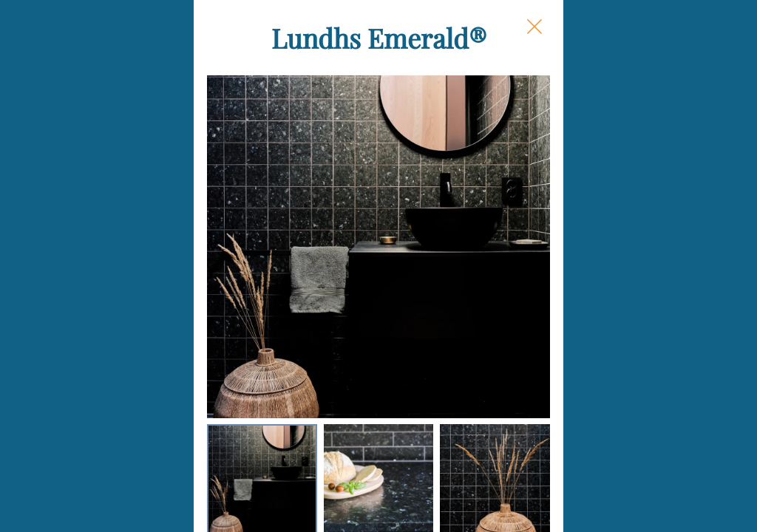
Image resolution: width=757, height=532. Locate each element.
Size (476, 226)
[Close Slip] (686, 41)
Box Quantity (504, 447)
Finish (482, 283)
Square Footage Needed (537, 341)
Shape (482, 168)
